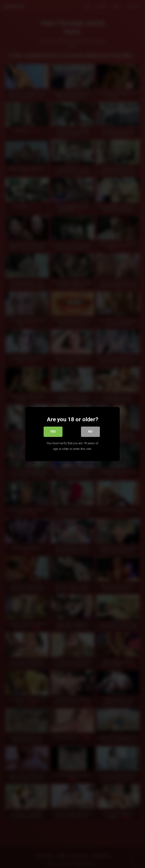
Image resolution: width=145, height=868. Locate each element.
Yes (53, 432)
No (91, 432)
